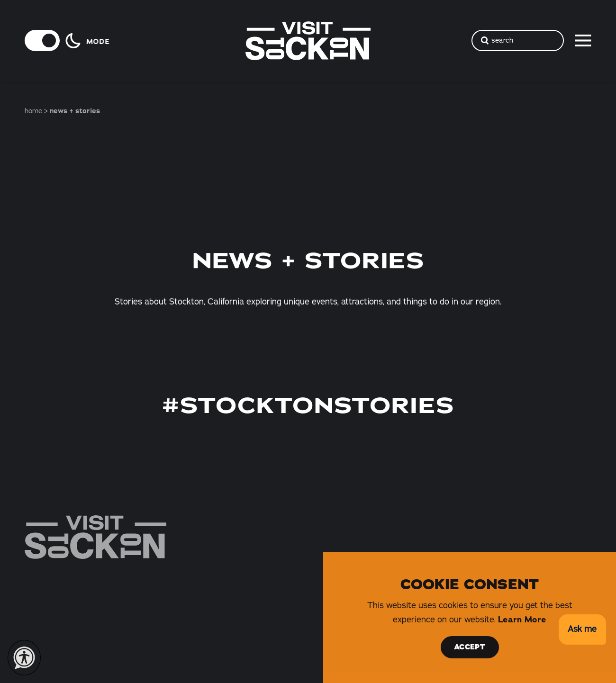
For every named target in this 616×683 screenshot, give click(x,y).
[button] (582, 630)
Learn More (522, 620)
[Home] (95, 537)
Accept (470, 647)
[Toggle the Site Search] (518, 40)
